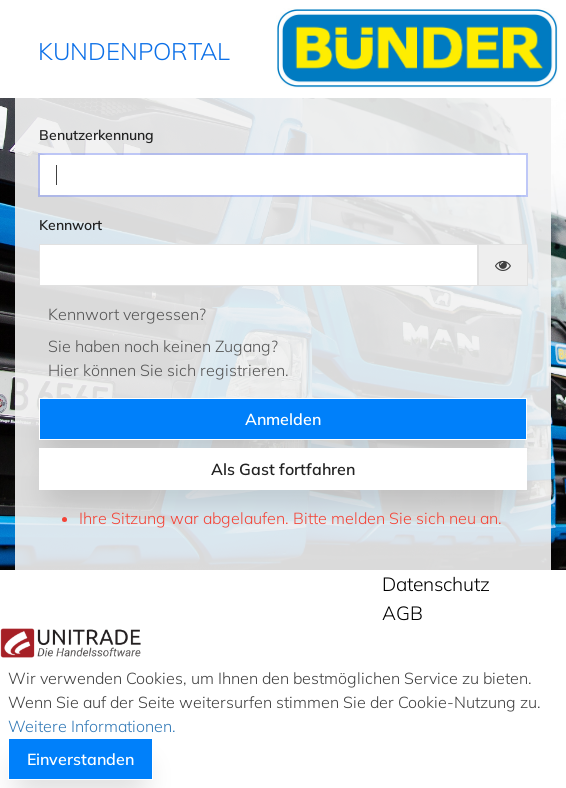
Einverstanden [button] (80, 759)
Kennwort (70, 225)
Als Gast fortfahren (283, 469)
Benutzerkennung (96, 135)
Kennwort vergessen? (127, 314)
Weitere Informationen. (92, 726)
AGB (402, 613)
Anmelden (283, 419)
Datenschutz (436, 584)
